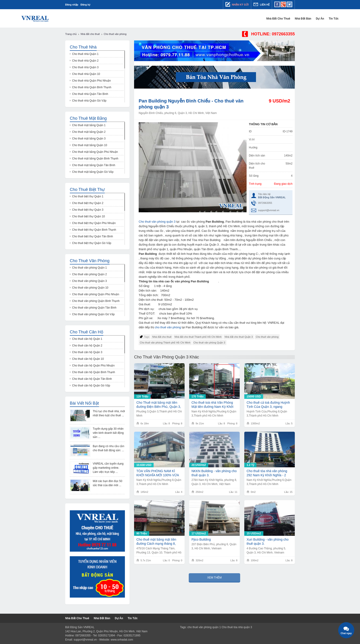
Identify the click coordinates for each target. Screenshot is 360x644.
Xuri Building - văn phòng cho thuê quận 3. (268, 542)
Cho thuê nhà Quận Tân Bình (90, 94)
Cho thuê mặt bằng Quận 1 (89, 125)
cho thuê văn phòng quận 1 (204, 627)
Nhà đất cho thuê (234, 19)
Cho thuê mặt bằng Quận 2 (89, 132)
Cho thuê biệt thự (87, 190)
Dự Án (276, 19)
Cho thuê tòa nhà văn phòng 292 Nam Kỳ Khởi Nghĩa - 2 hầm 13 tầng (267, 473)
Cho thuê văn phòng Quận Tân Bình (94, 308)
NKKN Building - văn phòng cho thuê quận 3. (214, 473)
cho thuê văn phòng (168, 327)
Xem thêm (214, 578)
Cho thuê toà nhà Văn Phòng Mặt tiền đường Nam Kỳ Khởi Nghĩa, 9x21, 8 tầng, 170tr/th (212, 405)
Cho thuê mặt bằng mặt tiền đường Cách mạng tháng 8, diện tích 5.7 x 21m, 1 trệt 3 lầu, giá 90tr (159, 542)
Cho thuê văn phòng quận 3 (157, 222)
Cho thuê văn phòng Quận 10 (90, 288)
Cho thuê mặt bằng (88, 118)
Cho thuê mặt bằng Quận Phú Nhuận (95, 152)
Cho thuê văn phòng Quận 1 (89, 268)
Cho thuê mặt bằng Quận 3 (89, 139)
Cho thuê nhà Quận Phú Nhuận (91, 81)
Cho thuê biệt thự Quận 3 (88, 210)
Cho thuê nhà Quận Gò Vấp (89, 101)
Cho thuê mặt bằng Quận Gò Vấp (93, 172)
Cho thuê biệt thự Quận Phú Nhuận (94, 223)
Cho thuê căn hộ (87, 332)
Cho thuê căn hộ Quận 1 (87, 339)
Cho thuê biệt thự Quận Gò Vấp (92, 243)
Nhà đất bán (259, 19)
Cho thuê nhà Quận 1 (85, 54)
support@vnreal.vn (269, 210)
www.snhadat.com (122, 640)
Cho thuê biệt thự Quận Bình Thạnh (94, 230)
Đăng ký (86, 5)
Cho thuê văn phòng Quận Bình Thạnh (96, 301)
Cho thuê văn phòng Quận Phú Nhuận (96, 294)
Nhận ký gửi (237, 4)
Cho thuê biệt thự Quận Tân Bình (93, 236)
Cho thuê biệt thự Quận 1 (88, 196)
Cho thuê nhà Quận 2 (85, 61)
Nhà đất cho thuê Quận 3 (239, 337)
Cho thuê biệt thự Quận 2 (88, 203)
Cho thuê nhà (83, 47)
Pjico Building (201, 539)
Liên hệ (262, 4)
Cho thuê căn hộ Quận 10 (88, 359)
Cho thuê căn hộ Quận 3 (87, 352)
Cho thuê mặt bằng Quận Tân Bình (94, 165)
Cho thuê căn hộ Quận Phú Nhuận (93, 366)
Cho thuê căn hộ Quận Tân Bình (92, 379)
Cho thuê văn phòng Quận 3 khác (167, 357)
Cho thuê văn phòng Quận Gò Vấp (93, 314)
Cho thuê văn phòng (267, 337)
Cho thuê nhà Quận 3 (85, 67)
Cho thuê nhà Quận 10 (86, 74)
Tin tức (290, 19)
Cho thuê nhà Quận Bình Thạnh (92, 87)
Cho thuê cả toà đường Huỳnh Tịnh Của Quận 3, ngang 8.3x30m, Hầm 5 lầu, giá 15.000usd (268, 405)
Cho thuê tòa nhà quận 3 (237, 627)
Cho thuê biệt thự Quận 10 (89, 216)
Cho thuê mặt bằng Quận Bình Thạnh (95, 159)
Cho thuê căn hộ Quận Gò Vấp (91, 386)
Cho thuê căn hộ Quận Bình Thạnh (94, 372)
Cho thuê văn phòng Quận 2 (89, 274)
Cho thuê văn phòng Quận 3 (209, 343)
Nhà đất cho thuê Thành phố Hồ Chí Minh (198, 337)
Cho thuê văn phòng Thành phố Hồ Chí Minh (165, 343)
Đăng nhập (72, 5)
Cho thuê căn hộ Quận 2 (87, 346)
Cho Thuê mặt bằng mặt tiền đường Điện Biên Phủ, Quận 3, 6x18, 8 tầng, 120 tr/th (159, 405)
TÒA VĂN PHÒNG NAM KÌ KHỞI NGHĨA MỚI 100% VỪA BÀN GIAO (158, 473)
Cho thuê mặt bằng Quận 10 (90, 145)
